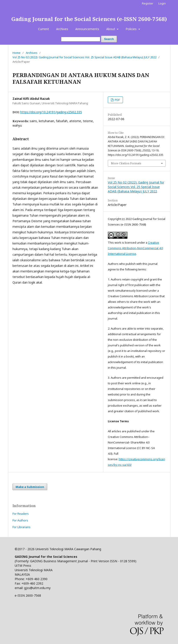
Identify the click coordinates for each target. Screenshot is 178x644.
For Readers (21, 514)
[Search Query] (81, 39)
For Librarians (21, 527)
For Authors (20, 520)
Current (44, 29)
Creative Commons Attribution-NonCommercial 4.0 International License (135, 248)
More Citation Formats (126, 163)
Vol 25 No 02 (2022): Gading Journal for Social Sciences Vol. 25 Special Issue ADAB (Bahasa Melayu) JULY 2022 (84, 57)
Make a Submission (30, 487)
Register (148, 3)
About (111, 29)
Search (109, 39)
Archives (62, 29)
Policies (132, 29)
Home (16, 53)
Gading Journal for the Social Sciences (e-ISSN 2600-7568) (89, 19)
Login (162, 3)
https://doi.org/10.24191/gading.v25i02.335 (51, 112)
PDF (117, 100)
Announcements (87, 29)
